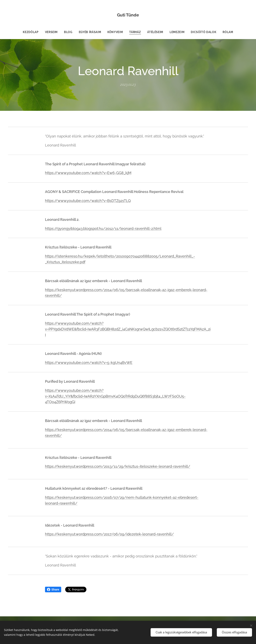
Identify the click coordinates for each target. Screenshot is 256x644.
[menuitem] (32, 32)
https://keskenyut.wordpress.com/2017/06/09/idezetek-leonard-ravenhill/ (109, 534)
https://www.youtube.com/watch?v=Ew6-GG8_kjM (88, 173)
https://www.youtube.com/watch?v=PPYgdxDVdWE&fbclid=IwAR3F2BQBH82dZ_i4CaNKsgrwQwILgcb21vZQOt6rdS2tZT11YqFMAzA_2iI (128, 329)
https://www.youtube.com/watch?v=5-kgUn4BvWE (89, 363)
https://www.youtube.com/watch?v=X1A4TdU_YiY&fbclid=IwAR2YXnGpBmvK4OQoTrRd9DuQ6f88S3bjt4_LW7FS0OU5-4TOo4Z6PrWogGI (115, 396)
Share (53, 589)
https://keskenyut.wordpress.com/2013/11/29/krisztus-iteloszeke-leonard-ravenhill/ (118, 466)
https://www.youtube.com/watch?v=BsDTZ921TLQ (88, 201)
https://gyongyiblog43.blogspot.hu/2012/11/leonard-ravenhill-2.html (103, 228)
